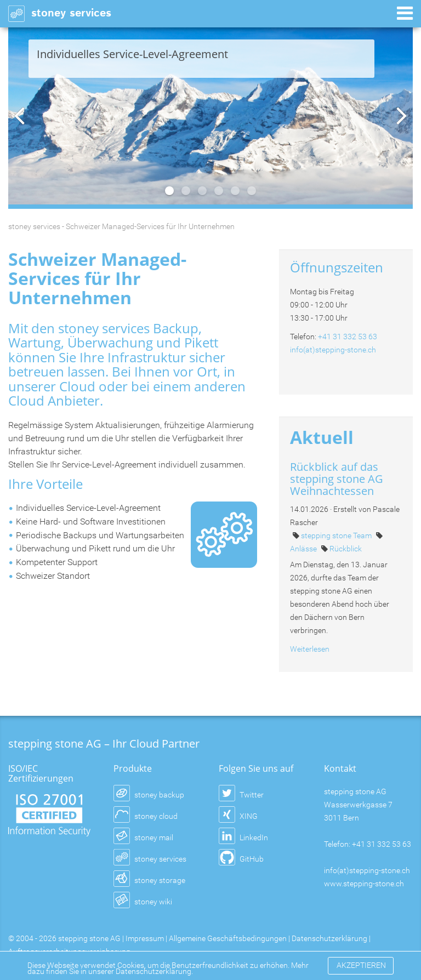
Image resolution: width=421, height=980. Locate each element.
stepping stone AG (89, 938)
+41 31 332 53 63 (348, 337)
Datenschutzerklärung (329, 938)
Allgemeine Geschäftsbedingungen (228, 938)
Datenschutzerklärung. (154, 971)
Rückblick (346, 549)
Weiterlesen (310, 649)
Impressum (145, 938)
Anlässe (304, 549)
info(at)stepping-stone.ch (333, 350)
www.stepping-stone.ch (364, 884)
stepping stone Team (337, 535)
